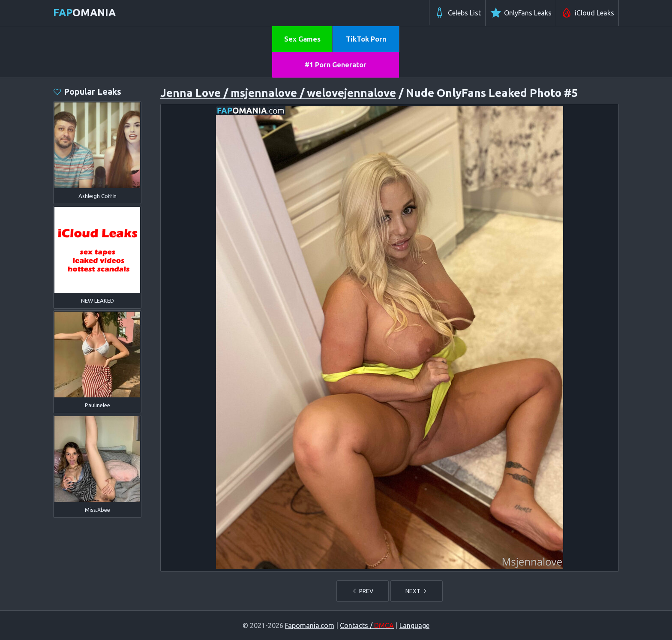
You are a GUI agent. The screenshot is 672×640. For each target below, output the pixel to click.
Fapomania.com (310, 625)
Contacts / (367, 625)
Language (414, 625)
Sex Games (302, 39)
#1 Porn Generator (336, 65)
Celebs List (457, 13)
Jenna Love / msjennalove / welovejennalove (278, 93)
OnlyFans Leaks (521, 13)
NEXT (417, 591)
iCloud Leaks (587, 13)
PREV (363, 591)
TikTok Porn (366, 39)
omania (84, 13)
